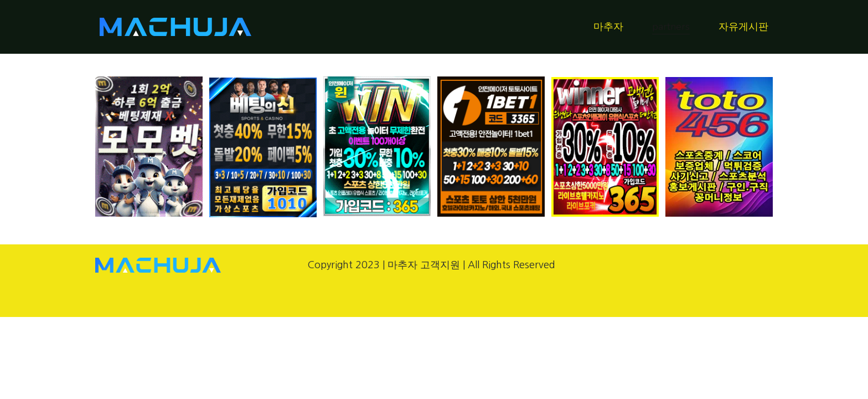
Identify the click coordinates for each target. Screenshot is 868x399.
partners (671, 27)
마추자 (608, 27)
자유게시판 (743, 27)
